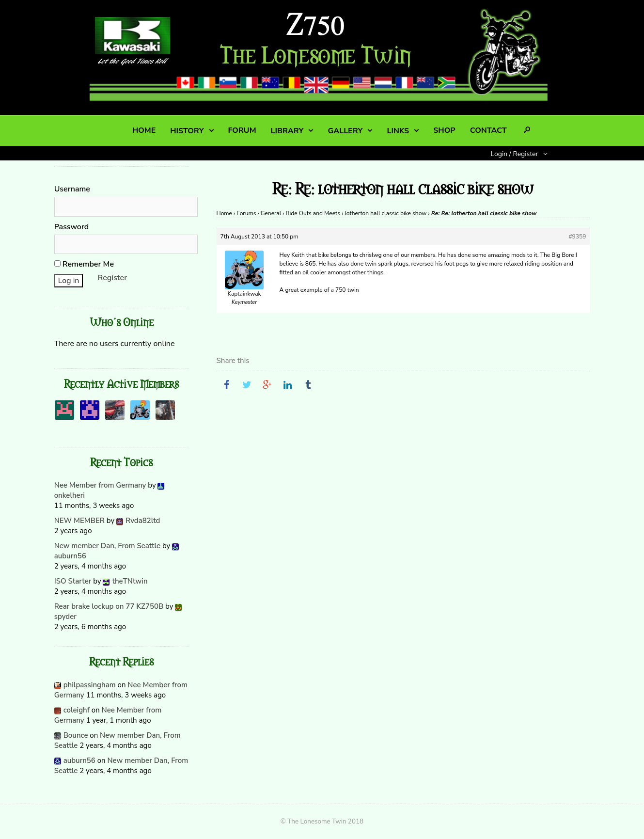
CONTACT (488, 130)
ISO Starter (73, 581)
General (271, 213)
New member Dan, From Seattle (107, 546)
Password (72, 227)
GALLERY (345, 131)
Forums (246, 213)
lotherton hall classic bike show (385, 213)
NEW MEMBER (79, 521)
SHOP (444, 130)
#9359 (577, 237)
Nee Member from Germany (100, 485)
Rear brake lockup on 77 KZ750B (109, 606)
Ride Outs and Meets (313, 213)
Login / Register (515, 154)
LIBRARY (287, 131)
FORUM (242, 130)
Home (224, 213)
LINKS (398, 131)
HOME (144, 130)
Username (72, 189)
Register (113, 278)
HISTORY (187, 131)
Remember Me (84, 264)
